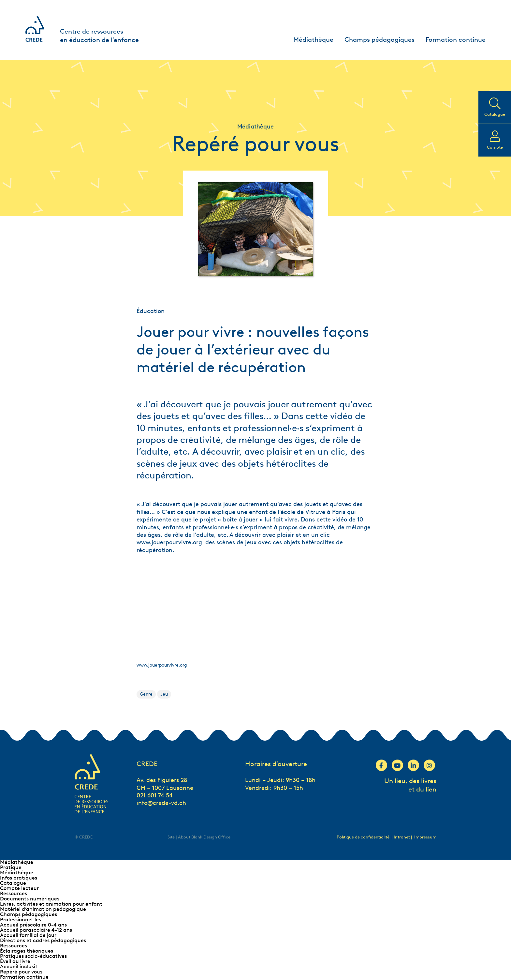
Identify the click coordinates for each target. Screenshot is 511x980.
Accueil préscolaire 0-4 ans (33, 925)
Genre (146, 694)
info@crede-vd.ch (161, 803)
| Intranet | (402, 837)
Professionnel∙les (21, 920)
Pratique (11, 867)
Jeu (164, 694)
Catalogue (13, 883)
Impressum (425, 837)
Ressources (14, 893)
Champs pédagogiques (380, 39)
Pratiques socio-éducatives (33, 956)
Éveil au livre (15, 961)
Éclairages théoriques (27, 951)
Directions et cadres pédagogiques (43, 940)
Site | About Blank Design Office (199, 837)
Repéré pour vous (21, 972)
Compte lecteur (19, 888)
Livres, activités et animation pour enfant (51, 904)
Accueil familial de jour (28, 935)
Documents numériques (30, 899)
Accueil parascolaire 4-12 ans (36, 930)
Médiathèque (313, 39)
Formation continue (456, 39)
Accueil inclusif (19, 966)
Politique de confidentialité (363, 837)
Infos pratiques (19, 878)
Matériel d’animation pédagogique (43, 909)
